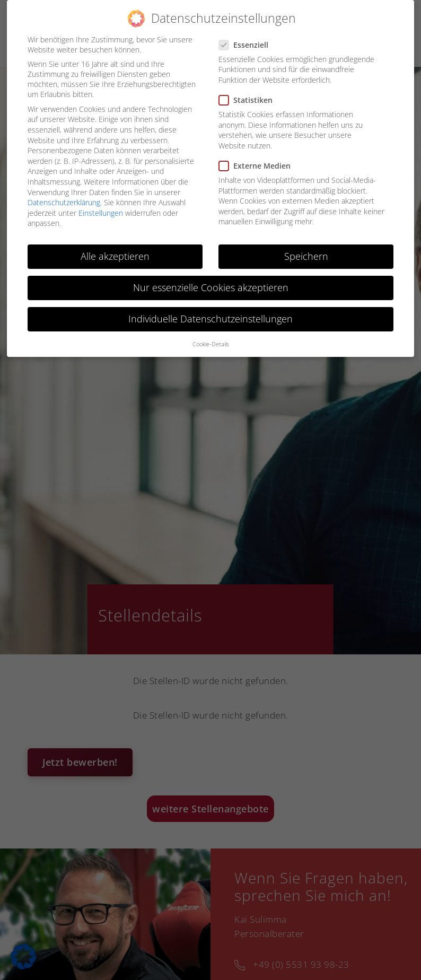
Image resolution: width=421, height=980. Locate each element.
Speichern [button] (306, 256)
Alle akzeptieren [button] (115, 256)
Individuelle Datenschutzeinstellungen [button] (210, 319)
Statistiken (249, 100)
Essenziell (247, 45)
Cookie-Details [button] (211, 344)
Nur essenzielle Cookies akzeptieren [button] (211, 287)
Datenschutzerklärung (64, 202)
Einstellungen (101, 213)
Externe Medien (258, 166)
